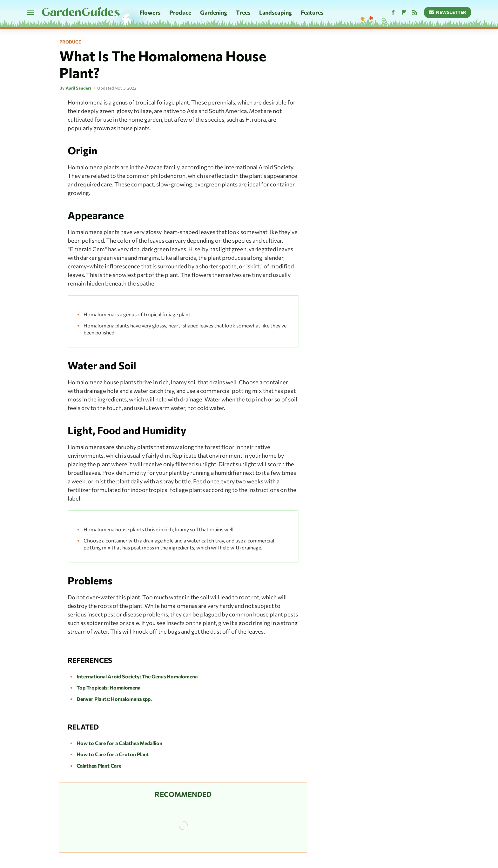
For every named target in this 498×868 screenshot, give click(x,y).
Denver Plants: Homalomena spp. (114, 699)
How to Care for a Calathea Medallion (119, 743)
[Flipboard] (404, 13)
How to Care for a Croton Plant (113, 754)
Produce (180, 12)
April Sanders (79, 88)
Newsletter (448, 12)
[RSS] (415, 13)
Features (312, 12)
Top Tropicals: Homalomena (108, 687)
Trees (243, 12)
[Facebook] (393, 13)
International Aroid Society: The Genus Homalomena (137, 676)
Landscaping (276, 12)
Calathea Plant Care (99, 766)
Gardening (214, 12)
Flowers (150, 12)
